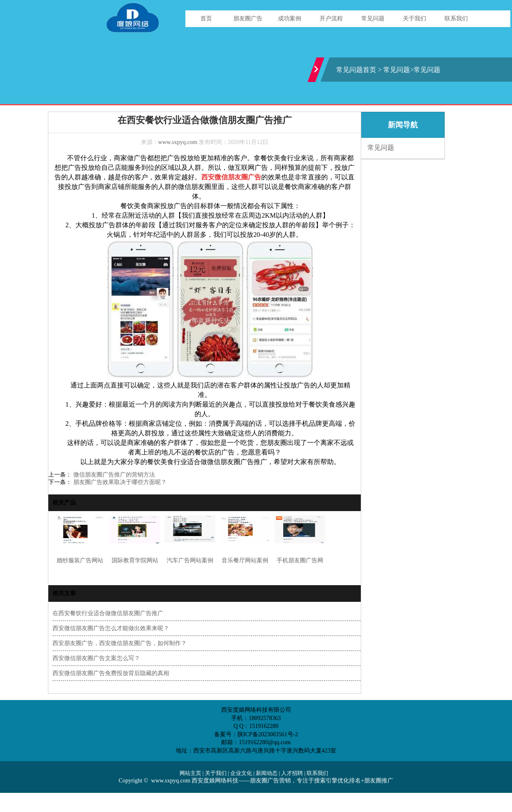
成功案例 (290, 19)
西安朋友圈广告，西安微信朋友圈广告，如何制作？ (120, 643)
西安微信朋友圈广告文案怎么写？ (96, 658)
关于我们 (415, 19)
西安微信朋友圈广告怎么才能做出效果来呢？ (111, 628)
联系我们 (456, 19)
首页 (206, 19)
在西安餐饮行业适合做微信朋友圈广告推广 (108, 613)
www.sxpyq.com (178, 142)
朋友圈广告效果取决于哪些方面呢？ (119, 482)
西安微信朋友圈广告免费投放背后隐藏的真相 (111, 673)
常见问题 (373, 19)
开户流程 (331, 19)
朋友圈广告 (248, 19)
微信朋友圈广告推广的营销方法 (113, 475)
